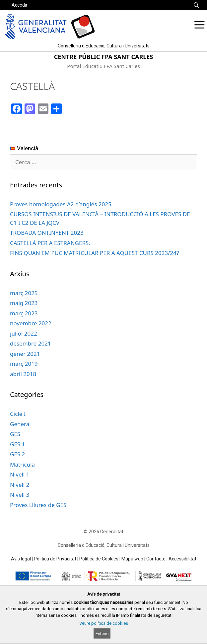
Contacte (156, 559)
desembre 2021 (31, 343)
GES (15, 434)
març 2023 (24, 313)
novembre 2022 (31, 323)
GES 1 (17, 444)
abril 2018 (23, 374)
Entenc (102, 634)
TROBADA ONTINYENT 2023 (47, 233)
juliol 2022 (24, 333)
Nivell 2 (20, 485)
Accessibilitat (182, 559)
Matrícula (22, 464)
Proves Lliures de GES (38, 505)
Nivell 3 (20, 495)
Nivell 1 (20, 474)
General (20, 424)
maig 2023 (24, 303)
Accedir (20, 5)
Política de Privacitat (55, 559)
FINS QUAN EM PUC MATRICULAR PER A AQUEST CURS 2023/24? (94, 253)
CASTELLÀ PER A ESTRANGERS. (50, 243)
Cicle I (18, 414)
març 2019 (24, 364)
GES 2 (17, 454)
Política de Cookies (99, 559)
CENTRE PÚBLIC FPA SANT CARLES (104, 57)
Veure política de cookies (104, 623)
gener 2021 (25, 354)
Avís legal (21, 559)
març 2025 (24, 293)
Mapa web (132, 559)
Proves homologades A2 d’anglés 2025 (61, 204)
